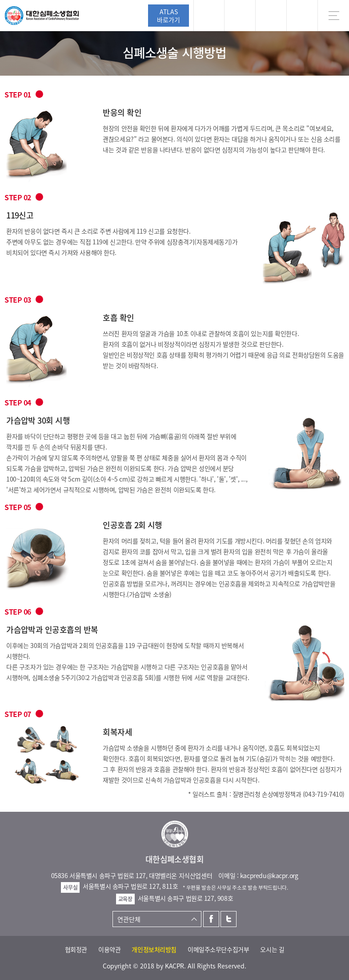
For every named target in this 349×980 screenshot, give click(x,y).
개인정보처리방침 (154, 949)
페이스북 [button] (240, 16)
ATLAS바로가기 (168, 16)
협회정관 (76, 949)
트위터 (229, 919)
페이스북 (211, 919)
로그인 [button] (209, 16)
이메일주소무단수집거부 (218, 949)
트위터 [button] (271, 16)
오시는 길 (272, 949)
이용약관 (109, 949)
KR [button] (302, 16)
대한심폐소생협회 (42, 16)
